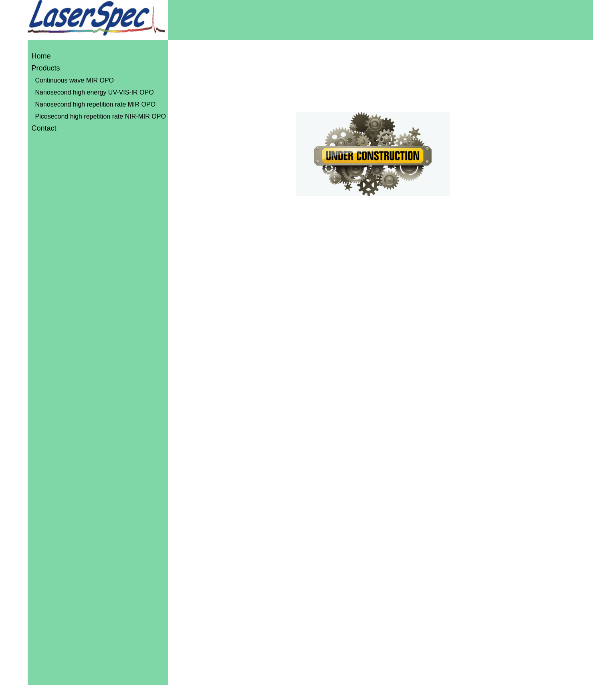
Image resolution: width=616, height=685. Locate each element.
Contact (44, 128)
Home (41, 56)
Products (46, 68)
